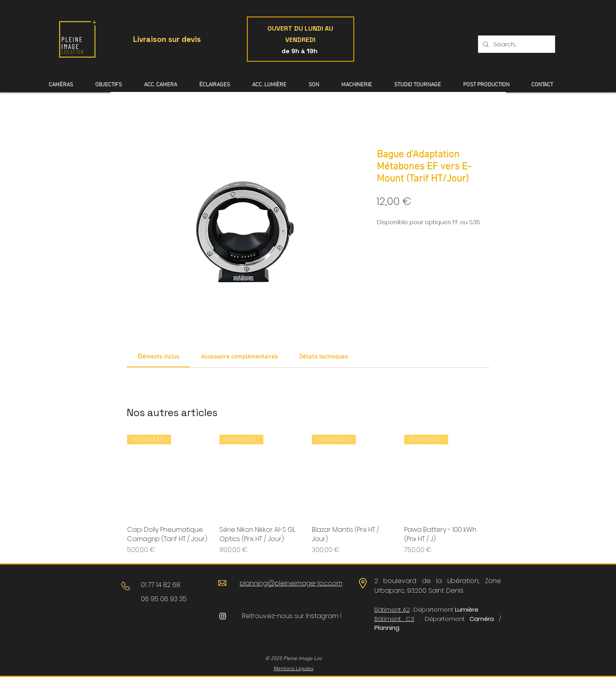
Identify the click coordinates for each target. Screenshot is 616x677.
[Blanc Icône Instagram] (223, 616)
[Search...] (516, 44)
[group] (308, 495)
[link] (158, 357)
